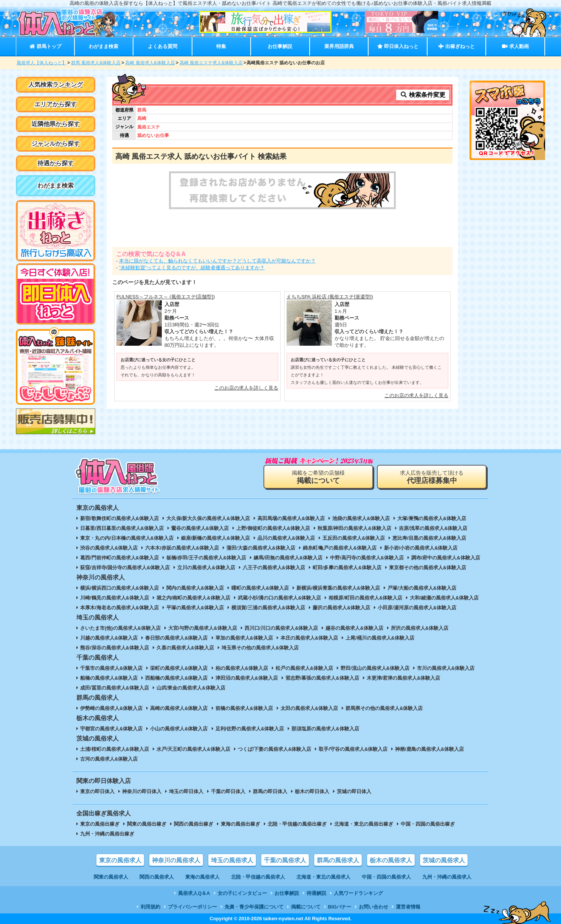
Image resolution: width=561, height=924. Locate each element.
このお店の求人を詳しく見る (246, 388)
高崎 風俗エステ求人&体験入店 (211, 63)
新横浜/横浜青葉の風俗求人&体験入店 (338, 588)
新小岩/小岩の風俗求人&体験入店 (421, 548)
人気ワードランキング (358, 893)
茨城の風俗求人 (444, 860)
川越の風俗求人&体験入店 (109, 638)
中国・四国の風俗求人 (386, 877)
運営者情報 (408, 907)
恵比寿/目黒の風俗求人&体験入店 (429, 538)
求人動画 (515, 46)
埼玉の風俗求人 (232, 860)
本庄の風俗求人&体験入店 (309, 638)
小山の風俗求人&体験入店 (179, 729)
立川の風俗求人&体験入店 (206, 568)
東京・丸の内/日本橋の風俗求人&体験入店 (127, 538)
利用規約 (150, 907)
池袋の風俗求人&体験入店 (361, 518)
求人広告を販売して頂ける (432, 477)
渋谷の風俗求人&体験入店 (109, 548)
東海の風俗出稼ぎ (240, 824)
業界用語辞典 (339, 46)
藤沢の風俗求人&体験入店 (341, 608)
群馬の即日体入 (270, 791)
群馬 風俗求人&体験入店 (96, 63)
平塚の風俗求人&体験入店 (195, 608)
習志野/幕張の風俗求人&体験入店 (322, 678)
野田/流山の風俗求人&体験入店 (375, 668)
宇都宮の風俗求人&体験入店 (111, 729)
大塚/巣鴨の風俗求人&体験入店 (432, 518)
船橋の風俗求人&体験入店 (109, 678)
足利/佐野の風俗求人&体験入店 (250, 729)
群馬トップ (45, 46)
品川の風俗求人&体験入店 (286, 538)
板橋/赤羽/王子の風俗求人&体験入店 (206, 558)
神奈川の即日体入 (142, 791)
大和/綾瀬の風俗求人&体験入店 (444, 598)
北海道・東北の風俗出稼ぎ (364, 824)
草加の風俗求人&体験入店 (244, 638)
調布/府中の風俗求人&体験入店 (446, 558)
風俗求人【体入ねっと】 (42, 63)
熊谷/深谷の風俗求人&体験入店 (115, 648)
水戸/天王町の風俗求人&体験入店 (193, 749)
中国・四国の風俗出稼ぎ (428, 824)
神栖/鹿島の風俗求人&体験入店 (429, 749)
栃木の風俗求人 (391, 860)
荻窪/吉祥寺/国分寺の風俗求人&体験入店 (125, 568)
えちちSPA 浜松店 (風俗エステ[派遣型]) (330, 297)
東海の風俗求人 (202, 877)
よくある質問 (163, 46)
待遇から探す (56, 163)
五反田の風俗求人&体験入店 (354, 538)
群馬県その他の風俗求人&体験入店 (384, 708)
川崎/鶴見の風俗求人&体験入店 (115, 598)
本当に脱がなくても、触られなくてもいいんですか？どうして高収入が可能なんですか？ (217, 261)
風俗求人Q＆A (194, 893)
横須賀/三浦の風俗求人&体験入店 (268, 608)
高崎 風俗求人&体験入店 (150, 63)
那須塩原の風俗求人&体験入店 (325, 729)
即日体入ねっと (398, 46)
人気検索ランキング (56, 85)
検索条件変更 (423, 95)
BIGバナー (340, 907)
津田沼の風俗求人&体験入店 (247, 678)
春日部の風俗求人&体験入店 (176, 638)
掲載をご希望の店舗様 (318, 477)
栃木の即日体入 (312, 791)
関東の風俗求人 (111, 877)
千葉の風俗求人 (285, 860)
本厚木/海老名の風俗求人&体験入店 (119, 608)
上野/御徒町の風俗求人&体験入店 (273, 528)
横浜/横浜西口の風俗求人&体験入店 (119, 588)
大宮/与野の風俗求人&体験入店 (203, 628)
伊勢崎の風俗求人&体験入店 (111, 708)
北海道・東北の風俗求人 (323, 877)
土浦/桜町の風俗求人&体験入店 (115, 749)
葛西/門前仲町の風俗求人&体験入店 (119, 558)
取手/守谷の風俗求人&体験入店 (353, 749)
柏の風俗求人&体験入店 (242, 668)
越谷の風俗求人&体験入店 (354, 628)
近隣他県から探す (56, 124)
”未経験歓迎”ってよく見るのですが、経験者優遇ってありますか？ (192, 268)
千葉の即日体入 (228, 791)
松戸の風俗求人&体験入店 (304, 668)
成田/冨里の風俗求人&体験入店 (115, 688)
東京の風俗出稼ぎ (100, 824)
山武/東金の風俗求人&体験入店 (191, 688)
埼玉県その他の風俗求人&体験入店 (260, 648)
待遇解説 (316, 893)
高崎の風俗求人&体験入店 (179, 708)
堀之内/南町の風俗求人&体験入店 (193, 598)
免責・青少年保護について (254, 907)
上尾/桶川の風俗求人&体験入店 (380, 638)
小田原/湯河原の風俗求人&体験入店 (417, 608)
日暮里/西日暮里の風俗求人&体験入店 (122, 528)
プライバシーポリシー (192, 907)
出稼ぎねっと (457, 46)
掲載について (306, 907)
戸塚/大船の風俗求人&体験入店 (422, 588)
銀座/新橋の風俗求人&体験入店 (215, 538)
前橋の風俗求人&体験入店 (244, 708)
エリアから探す (56, 104)
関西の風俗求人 (157, 877)
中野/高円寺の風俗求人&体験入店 (367, 558)
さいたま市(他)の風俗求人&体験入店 (120, 628)
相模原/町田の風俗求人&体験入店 (365, 598)
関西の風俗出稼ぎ (194, 824)
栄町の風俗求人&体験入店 (179, 668)
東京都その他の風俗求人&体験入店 (428, 568)
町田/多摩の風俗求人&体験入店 (347, 568)
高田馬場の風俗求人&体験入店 (291, 518)
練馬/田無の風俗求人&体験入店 (288, 558)
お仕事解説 (280, 46)
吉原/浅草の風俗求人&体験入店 (433, 528)
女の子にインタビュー (242, 893)
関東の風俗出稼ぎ (147, 824)
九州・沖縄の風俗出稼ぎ (107, 834)
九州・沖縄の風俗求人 (447, 877)
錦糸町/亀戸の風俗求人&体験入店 (340, 548)
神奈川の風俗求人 (176, 860)
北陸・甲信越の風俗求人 (258, 877)
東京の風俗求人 (120, 860)
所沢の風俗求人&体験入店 (420, 628)
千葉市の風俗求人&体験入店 (111, 668)
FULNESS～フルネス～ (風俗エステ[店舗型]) (166, 297)
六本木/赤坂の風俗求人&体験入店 (182, 548)
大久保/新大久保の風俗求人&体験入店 (208, 518)
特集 (221, 46)
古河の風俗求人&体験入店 (109, 759)
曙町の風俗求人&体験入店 (260, 588)
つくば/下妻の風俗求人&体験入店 (275, 749)
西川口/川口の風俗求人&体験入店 (281, 628)
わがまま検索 (104, 46)
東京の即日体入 (97, 791)
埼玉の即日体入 (186, 791)
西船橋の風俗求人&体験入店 (176, 678)
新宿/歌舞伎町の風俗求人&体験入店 (119, 518)
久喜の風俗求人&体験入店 (185, 648)
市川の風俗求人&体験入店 (446, 668)
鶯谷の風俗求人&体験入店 (200, 528)
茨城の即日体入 (354, 791)
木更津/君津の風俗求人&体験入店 (404, 678)
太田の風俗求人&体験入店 (309, 708)
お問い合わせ (373, 907)
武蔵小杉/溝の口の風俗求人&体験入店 (280, 598)
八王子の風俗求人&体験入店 (274, 568)
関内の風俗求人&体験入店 (195, 588)
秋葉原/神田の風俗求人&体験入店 (354, 528)
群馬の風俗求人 (338, 860)
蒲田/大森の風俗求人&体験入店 (261, 548)
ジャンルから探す (56, 144)
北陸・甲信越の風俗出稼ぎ (297, 824)
